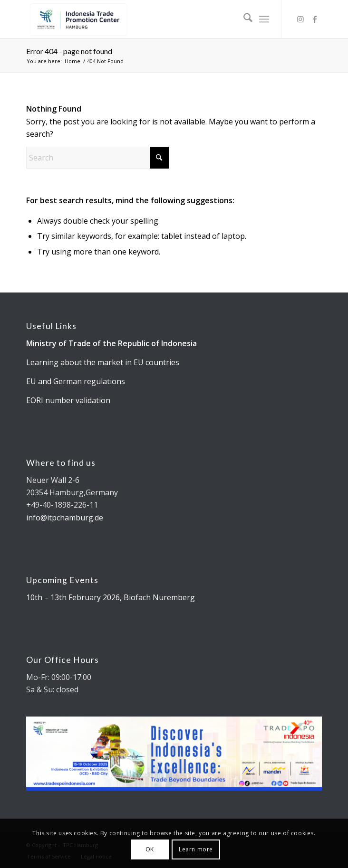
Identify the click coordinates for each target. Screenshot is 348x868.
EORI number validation (68, 400)
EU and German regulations (76, 381)
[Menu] (264, 19)
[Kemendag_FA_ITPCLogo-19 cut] (145, 19)
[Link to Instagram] (300, 19)
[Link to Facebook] (315, 19)
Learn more (196, 849)
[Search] (243, 19)
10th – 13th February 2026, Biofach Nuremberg (111, 597)
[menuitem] (243, 19)
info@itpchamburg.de (65, 518)
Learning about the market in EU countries (103, 362)
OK (150, 849)
